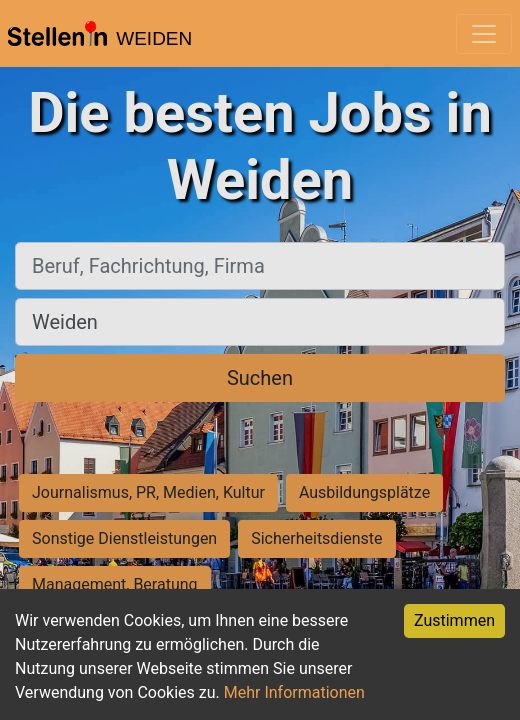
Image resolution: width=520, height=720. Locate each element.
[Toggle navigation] (484, 34)
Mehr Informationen (294, 692)
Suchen (260, 378)
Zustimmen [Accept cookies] (454, 620)
